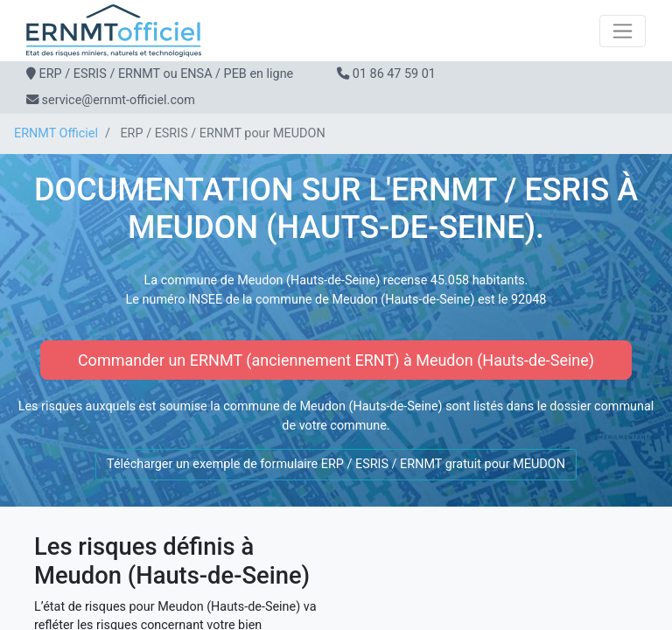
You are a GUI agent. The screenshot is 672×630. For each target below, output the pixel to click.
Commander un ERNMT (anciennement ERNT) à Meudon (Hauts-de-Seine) (336, 360)
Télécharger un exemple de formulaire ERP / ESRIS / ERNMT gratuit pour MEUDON (336, 464)
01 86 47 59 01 (394, 74)
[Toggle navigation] (623, 31)
